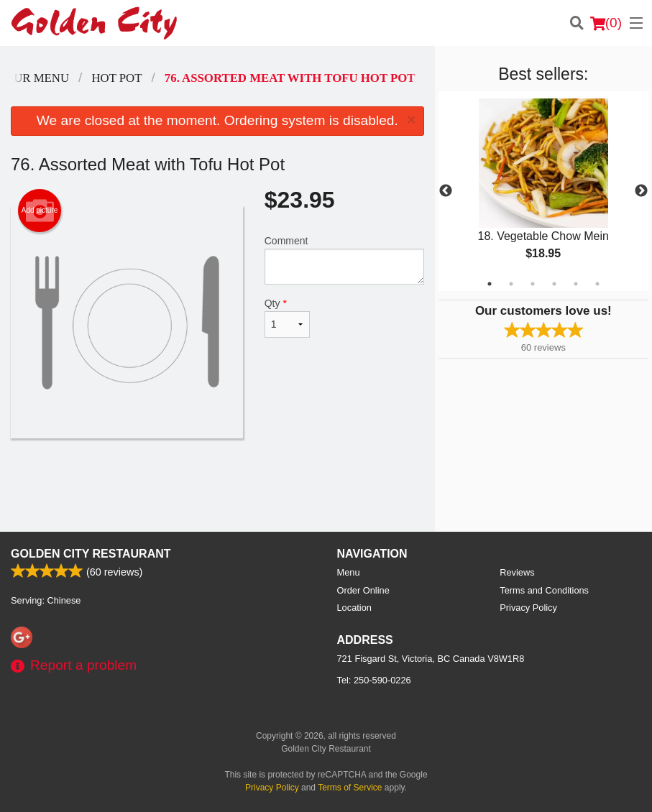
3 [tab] (533, 284)
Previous (446, 191)
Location (354, 608)
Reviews (517, 572)
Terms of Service (350, 788)
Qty (287, 318)
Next (641, 191)
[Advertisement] (217, 485)
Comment (344, 260)
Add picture (40, 211)
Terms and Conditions (544, 590)
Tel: (374, 680)
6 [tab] (597, 284)
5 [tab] (576, 284)
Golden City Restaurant (91, 554)
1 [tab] (490, 284)
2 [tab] (511, 284)
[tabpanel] (543, 191)
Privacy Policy (528, 608)
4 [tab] (554, 284)
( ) (606, 23)
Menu (349, 572)
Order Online (363, 590)
